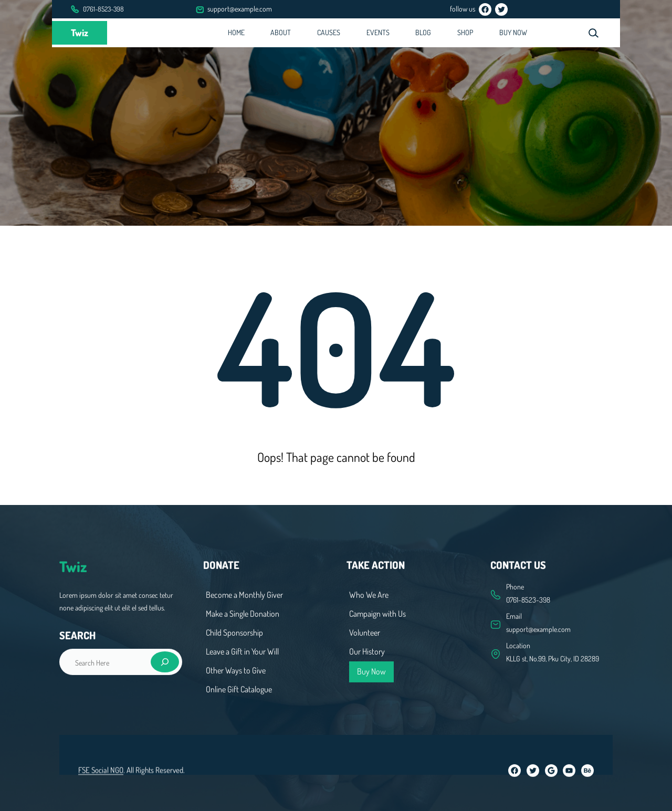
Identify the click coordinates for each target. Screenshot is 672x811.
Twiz (80, 33)
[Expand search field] (593, 33)
